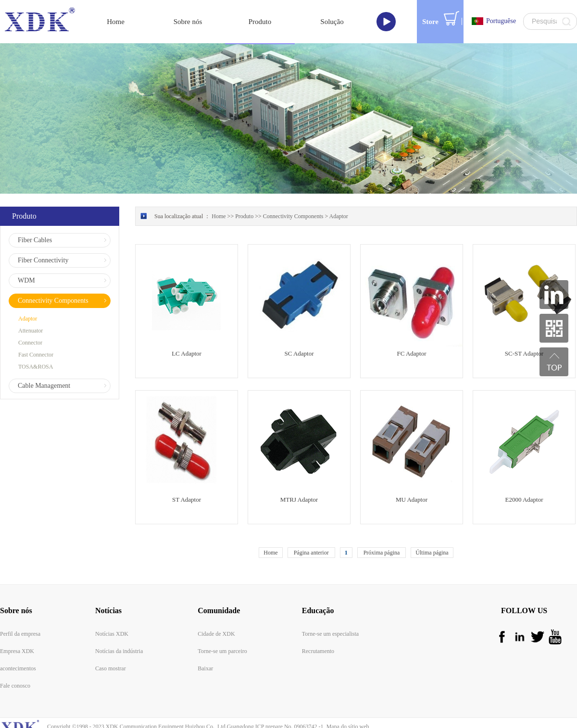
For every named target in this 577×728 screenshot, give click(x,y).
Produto (244, 191)
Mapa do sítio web (346, 701)
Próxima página (382, 527)
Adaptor (339, 191)
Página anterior (311, 527)
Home (270, 527)
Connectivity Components (293, 191)
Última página (432, 527)
